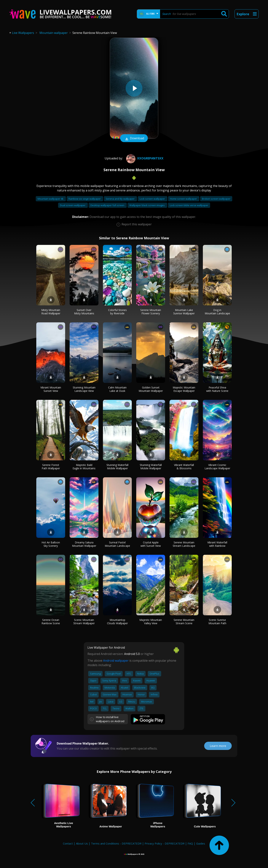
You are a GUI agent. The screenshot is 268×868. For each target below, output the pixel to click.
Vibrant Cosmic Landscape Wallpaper (217, 467)
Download (134, 139)
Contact (68, 843)
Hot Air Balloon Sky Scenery (51, 544)
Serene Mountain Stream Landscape (184, 544)
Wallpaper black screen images (147, 205)
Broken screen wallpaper (216, 199)
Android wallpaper (116, 661)
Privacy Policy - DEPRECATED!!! (165, 843)
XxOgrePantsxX (144, 158)
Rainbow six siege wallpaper (85, 199)
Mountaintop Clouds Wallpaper (117, 622)
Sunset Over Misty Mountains (84, 312)
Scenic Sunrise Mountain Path (217, 622)
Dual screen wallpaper (73, 205)
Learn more (218, 746)
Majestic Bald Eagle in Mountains (84, 467)
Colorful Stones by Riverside (117, 312)
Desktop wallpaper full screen (108, 205)
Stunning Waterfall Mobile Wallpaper (117, 467)
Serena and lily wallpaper (120, 199)
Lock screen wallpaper (153, 199)
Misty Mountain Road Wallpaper (51, 312)
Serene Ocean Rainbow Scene (51, 622)
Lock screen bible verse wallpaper (189, 205)
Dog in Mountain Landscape (217, 312)
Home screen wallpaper (184, 199)
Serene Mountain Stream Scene (184, 622)
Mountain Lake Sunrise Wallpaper (184, 312)
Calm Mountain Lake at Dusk (117, 389)
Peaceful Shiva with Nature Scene (217, 389)
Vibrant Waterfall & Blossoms (184, 467)
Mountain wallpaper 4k (51, 199)
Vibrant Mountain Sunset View (51, 389)
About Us (82, 843)
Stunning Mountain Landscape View (84, 389)
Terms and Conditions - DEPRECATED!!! (116, 843)
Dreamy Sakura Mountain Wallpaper (84, 544)
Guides (201, 843)
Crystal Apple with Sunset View (151, 544)
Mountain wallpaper (54, 33)
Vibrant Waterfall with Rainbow (217, 544)
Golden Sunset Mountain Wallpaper (151, 389)
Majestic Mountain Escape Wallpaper (184, 389)
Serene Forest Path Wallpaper (51, 467)
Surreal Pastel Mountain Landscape (117, 544)
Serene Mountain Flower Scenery (151, 312)
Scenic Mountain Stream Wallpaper (84, 622)
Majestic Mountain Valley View (151, 622)
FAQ (190, 843)
